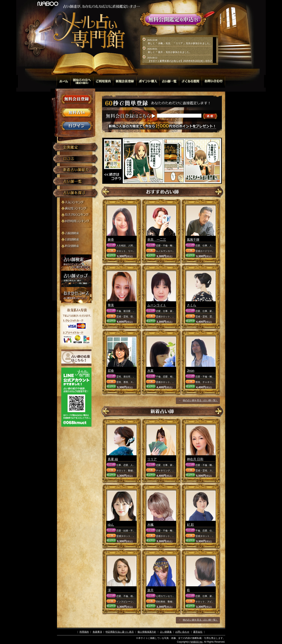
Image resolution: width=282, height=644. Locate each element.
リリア (152, 459)
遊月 (150, 590)
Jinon (191, 371)
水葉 (150, 371)
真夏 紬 (113, 459)
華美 (111, 305)
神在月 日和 (195, 459)
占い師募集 (166, 632)
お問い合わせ (182, 632)
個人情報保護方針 (147, 632)
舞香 (111, 240)
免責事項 (97, 632)
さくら (192, 305)
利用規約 (84, 632)
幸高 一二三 (157, 240)
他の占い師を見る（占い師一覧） (200, 400)
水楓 (150, 525)
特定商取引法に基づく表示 (120, 632)
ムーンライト (157, 305)
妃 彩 (190, 525)
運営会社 (198, 632)
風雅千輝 (193, 240)
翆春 (111, 371)
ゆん (111, 525)
